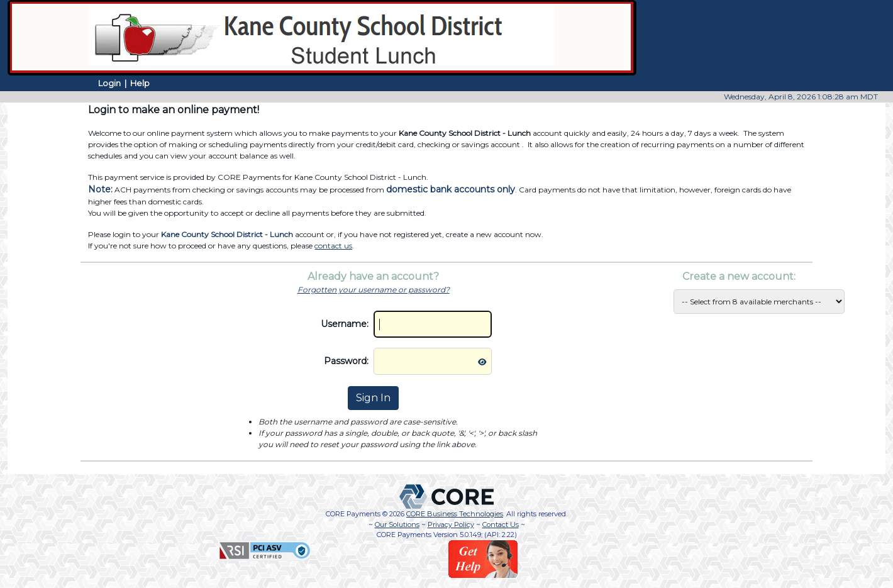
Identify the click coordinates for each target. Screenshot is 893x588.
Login (109, 83)
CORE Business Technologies (455, 514)
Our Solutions (397, 524)
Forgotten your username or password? (374, 290)
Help (140, 83)
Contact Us (501, 524)
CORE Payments (353, 514)
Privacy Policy (451, 524)
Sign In (373, 398)
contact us (333, 246)
